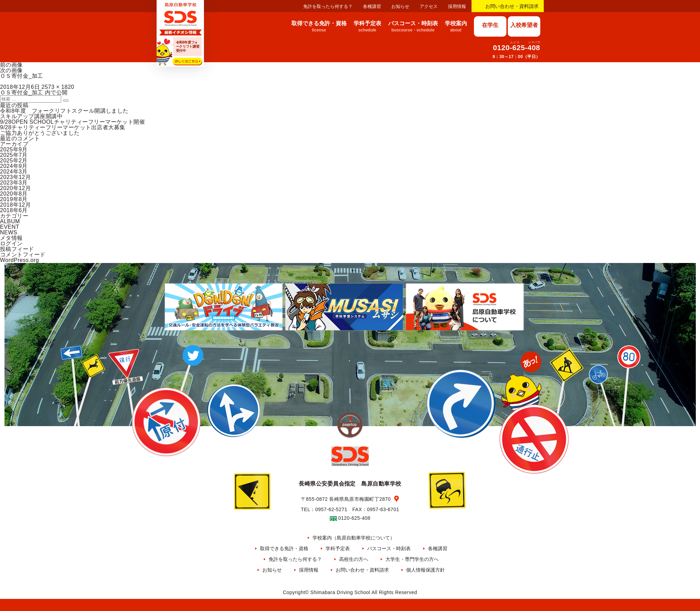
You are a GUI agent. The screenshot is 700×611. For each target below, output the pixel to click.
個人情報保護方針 (426, 570)
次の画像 (11, 70)
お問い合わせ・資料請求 (512, 6)
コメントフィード (23, 255)
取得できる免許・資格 (284, 548)
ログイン (11, 243)
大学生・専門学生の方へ (412, 559)
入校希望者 (524, 25)
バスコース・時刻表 (389, 548)
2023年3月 (14, 183)
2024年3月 (14, 172)
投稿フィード (17, 249)
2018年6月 (14, 210)
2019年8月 (14, 199)
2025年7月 (14, 155)
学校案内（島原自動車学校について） (354, 538)
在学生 (490, 25)
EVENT (10, 227)
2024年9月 (14, 166)
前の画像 (11, 65)
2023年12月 (15, 177)
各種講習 (372, 6)
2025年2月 (14, 161)
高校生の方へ (354, 559)
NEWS (9, 232)
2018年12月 (15, 205)
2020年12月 (15, 188)
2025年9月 (14, 149)
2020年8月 (14, 194)
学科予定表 (338, 548)
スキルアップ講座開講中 (31, 116)
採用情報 (457, 6)
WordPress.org (20, 260)
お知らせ (400, 6)
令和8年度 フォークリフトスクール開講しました (64, 111)
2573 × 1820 (58, 87)
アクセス (429, 6)
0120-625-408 (517, 48)
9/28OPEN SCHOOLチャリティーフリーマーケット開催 (72, 122)
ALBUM (10, 221)
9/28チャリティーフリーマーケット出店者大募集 (63, 127)
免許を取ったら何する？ (328, 6)
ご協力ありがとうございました (40, 133)
